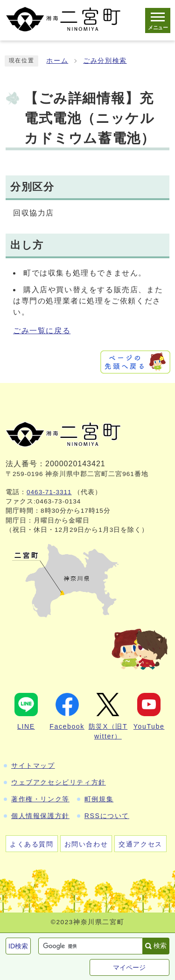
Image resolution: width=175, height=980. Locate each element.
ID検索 (18, 946)
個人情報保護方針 (40, 816)
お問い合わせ (86, 844)
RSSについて (107, 816)
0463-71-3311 (49, 492)
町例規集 (99, 799)
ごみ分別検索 (105, 61)
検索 (160, 946)
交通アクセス (140, 844)
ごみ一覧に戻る (42, 331)
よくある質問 (32, 844)
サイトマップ (33, 765)
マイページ (129, 967)
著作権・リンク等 (40, 799)
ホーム (57, 61)
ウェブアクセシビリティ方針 (59, 782)
